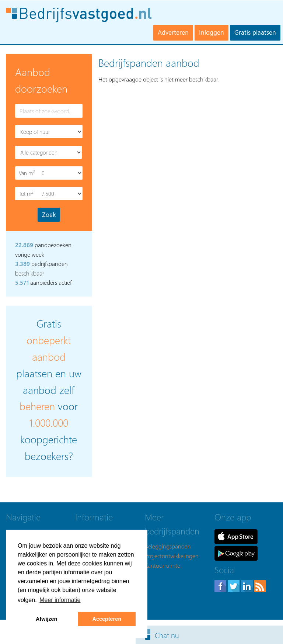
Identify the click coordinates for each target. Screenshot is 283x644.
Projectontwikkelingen (172, 556)
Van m (28, 173)
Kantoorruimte (163, 565)
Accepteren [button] (107, 619)
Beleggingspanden (168, 546)
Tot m (28, 193)
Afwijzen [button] (46, 619)
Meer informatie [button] (60, 600)
